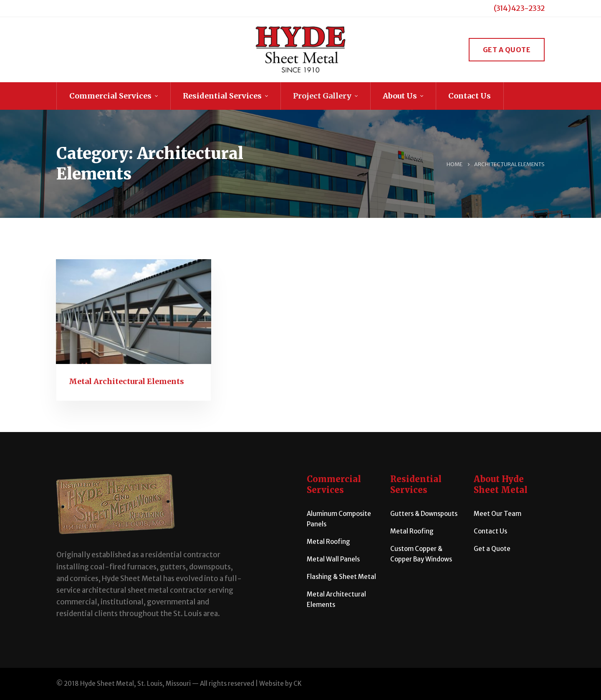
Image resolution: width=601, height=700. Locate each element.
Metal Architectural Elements (126, 381)
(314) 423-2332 (519, 8)
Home (455, 164)
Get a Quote (507, 50)
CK (298, 684)
